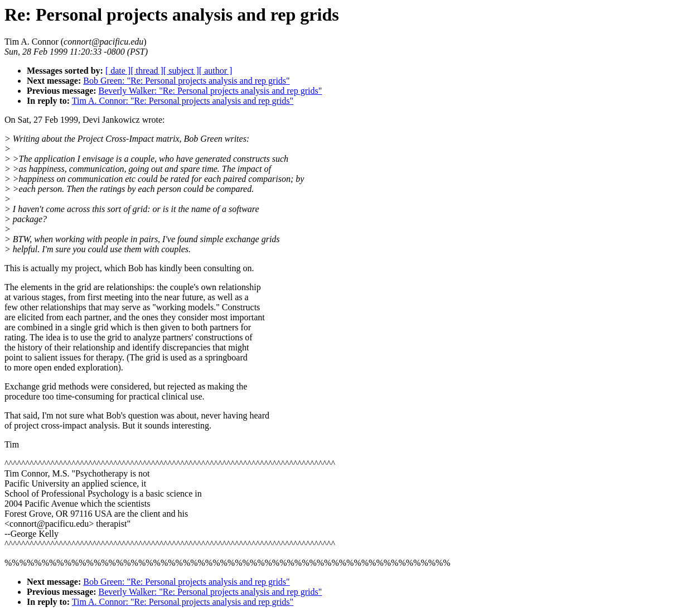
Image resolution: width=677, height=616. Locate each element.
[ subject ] (181, 71)
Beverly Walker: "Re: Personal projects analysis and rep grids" (211, 91)
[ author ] (216, 71)
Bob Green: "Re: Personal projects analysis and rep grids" (186, 81)
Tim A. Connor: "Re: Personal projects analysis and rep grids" (183, 101)
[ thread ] (147, 71)
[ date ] (118, 71)
